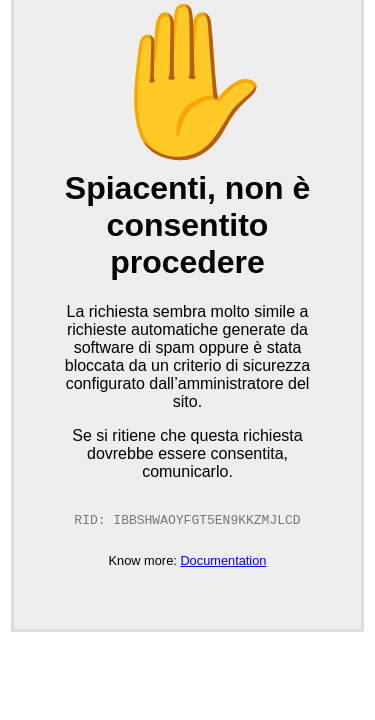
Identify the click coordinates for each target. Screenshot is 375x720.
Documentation (223, 562)
